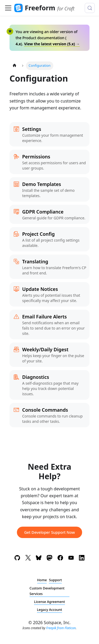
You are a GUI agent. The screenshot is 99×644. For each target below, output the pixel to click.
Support (55, 580)
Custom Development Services (47, 591)
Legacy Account (50, 610)
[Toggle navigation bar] (8, 8)
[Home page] (15, 66)
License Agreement (49, 602)
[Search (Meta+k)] (90, 8)
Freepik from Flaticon (61, 628)
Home (42, 580)
